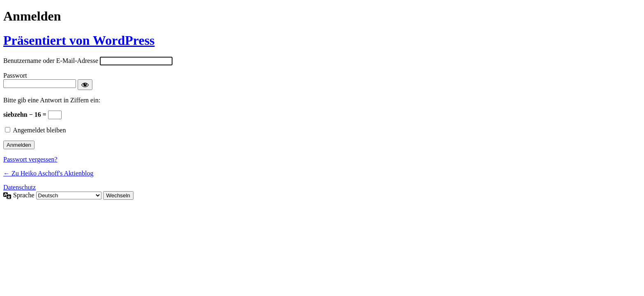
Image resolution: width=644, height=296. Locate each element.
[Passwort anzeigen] (85, 85)
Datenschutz (20, 187)
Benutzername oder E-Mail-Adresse (51, 61)
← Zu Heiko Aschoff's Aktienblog (48, 173)
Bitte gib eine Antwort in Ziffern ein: (52, 100)
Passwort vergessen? (30, 159)
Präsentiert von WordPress (79, 40)
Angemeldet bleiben (39, 130)
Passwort (15, 75)
